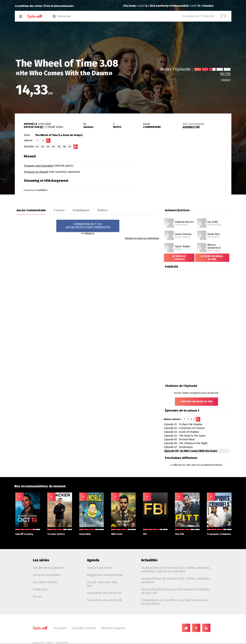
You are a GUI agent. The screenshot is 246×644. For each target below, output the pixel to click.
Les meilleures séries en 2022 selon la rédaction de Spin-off (175, 591)
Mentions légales (113, 628)
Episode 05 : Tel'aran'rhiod (179, 440)
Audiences (40, 589)
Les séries (41, 560)
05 (59, 147)
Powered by (36, 190)
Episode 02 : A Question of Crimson (184, 428)
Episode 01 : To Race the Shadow (183, 424)
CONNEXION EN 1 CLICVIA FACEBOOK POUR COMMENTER (88, 226)
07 (70, 147)
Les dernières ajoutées (49, 568)
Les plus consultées (47, 575)
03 (48, 147)
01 (37, 147)
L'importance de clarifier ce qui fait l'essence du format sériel (175, 602)
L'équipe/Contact (84, 628)
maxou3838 (131, 6)
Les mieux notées (45, 582)
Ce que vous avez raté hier (102, 584)
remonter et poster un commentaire (142, 238)
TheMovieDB (62, 643)
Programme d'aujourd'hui (105, 575)
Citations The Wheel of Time (196, 402)
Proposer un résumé (36, 172)
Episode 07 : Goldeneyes (178, 447)
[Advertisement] (189, 175)
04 (54, 147)
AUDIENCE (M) (191, 127)
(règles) (226, 80)
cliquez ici (89, 233)
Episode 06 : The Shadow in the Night (186, 443)
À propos (60, 628)
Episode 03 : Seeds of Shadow (181, 432)
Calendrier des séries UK (104, 600)
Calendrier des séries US (104, 593)
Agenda (93, 560)
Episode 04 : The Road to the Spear (185, 436)
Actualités (149, 560)
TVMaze (50, 643)
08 (75, 147)
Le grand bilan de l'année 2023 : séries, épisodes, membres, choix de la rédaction (176, 569)
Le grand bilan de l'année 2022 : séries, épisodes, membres (176, 580)
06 (65, 147)
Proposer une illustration (39, 166)
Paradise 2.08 (161, 6)
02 (43, 147)
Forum (37, 596)
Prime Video (55, 127)
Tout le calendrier (100, 568)
